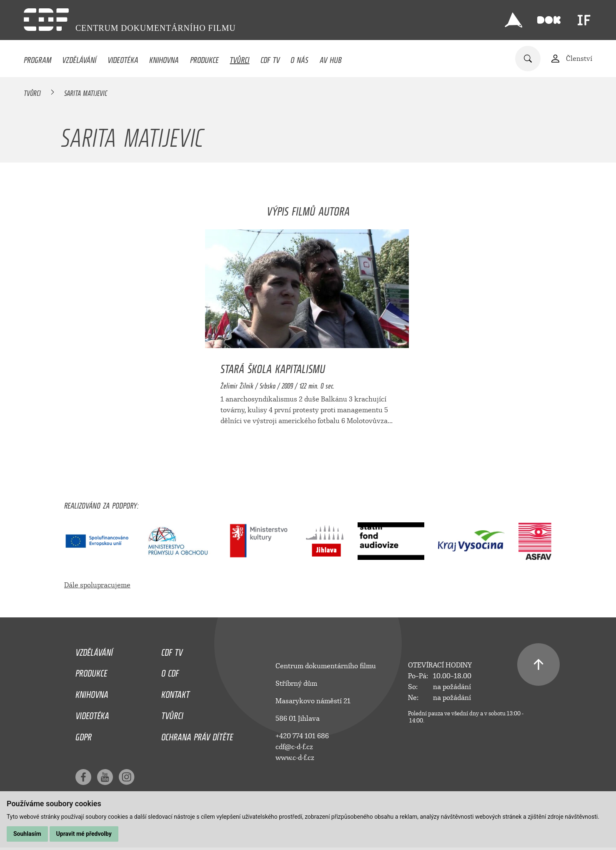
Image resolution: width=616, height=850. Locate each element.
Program (38, 58)
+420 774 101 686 (302, 736)
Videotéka (123, 58)
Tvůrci (239, 58)
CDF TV (270, 58)
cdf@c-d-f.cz (294, 747)
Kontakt (175, 692)
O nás (299, 58)
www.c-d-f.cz (295, 758)
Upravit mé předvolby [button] (84, 834)
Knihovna (164, 58)
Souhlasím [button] (27, 834)
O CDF (170, 671)
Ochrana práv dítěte (197, 735)
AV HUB (331, 58)
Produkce (204, 58)
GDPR (84, 735)
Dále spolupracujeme (97, 585)
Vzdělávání (79, 58)
